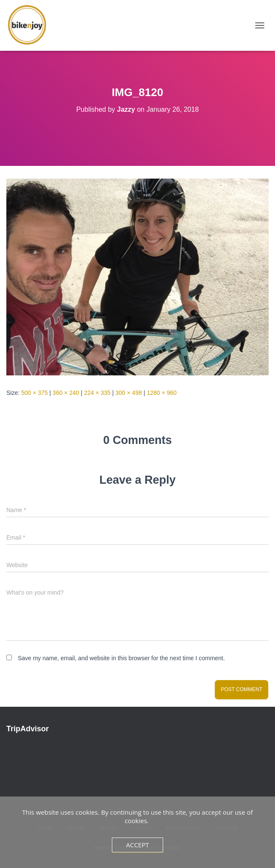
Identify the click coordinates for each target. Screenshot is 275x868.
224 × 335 (97, 393)
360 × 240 (66, 393)
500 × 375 (35, 393)
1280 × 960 (161, 393)
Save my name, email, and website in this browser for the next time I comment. (121, 658)
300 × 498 (129, 393)
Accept (137, 845)
